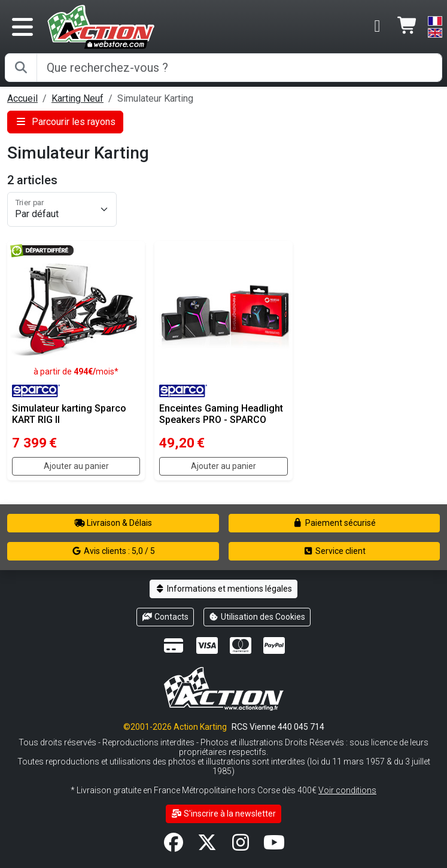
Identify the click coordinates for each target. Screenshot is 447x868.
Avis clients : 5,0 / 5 (113, 551)
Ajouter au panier (76, 466)
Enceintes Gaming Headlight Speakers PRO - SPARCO (221, 414)
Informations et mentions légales (224, 589)
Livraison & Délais (113, 523)
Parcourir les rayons (65, 122)
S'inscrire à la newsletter (223, 814)
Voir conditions (347, 790)
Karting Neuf (77, 98)
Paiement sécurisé (334, 523)
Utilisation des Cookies (257, 617)
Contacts (165, 617)
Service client (334, 551)
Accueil (22, 98)
